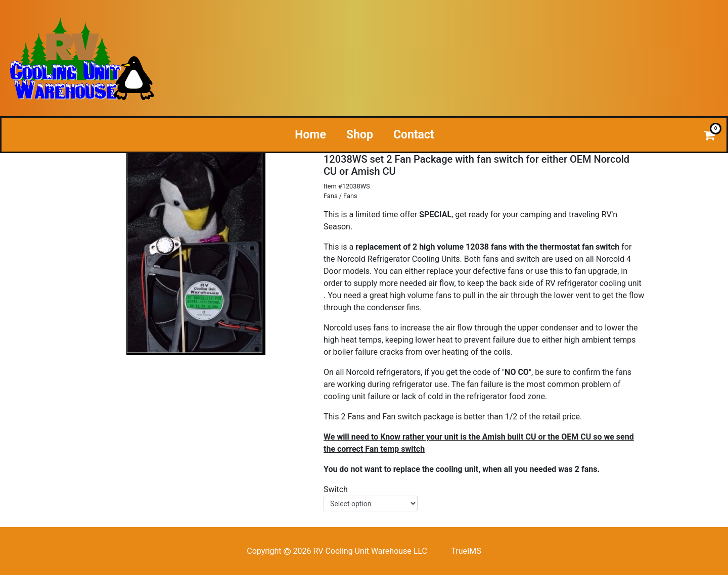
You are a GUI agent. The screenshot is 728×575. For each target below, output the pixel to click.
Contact (414, 135)
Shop (360, 135)
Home (310, 135)
